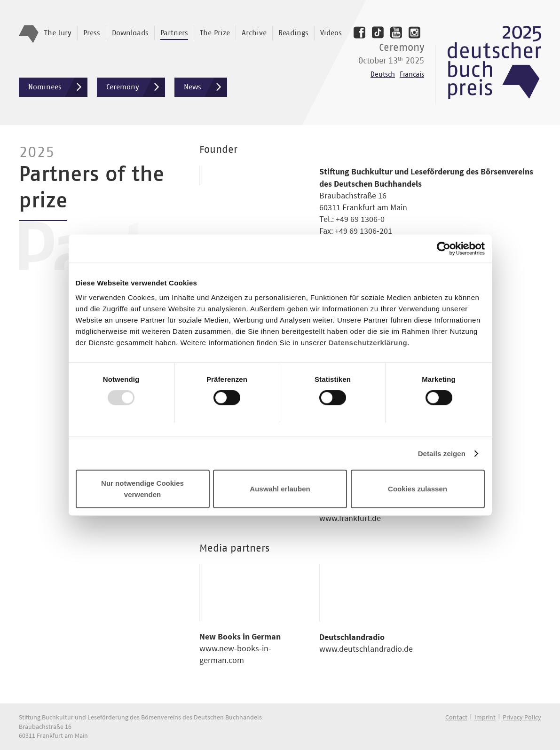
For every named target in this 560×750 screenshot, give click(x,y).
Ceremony (136, 87)
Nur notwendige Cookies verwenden (142, 489)
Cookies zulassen (418, 489)
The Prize (215, 33)
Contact (456, 717)
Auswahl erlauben (280, 489)
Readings (293, 33)
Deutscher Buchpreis (494, 63)
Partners (174, 33)
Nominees (58, 87)
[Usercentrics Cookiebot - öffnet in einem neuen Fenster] (444, 248)
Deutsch (383, 75)
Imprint (485, 717)
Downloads (130, 33)
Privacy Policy (522, 717)
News (205, 87)
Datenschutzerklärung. (369, 343)
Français (412, 75)
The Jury (58, 33)
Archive (254, 33)
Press (92, 33)
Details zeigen (442, 453)
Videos (331, 33)
